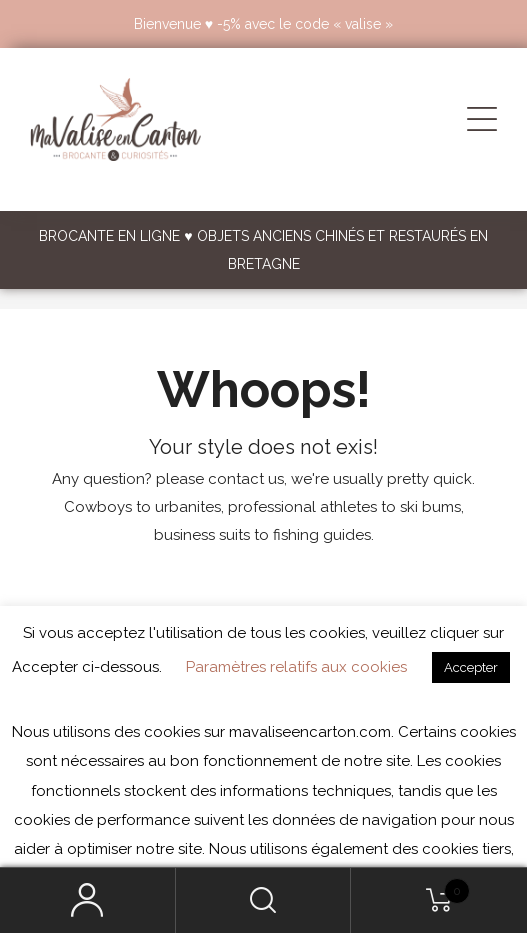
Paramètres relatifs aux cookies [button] (296, 667)
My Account (88, 900)
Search (264, 900)
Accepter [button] (471, 667)
